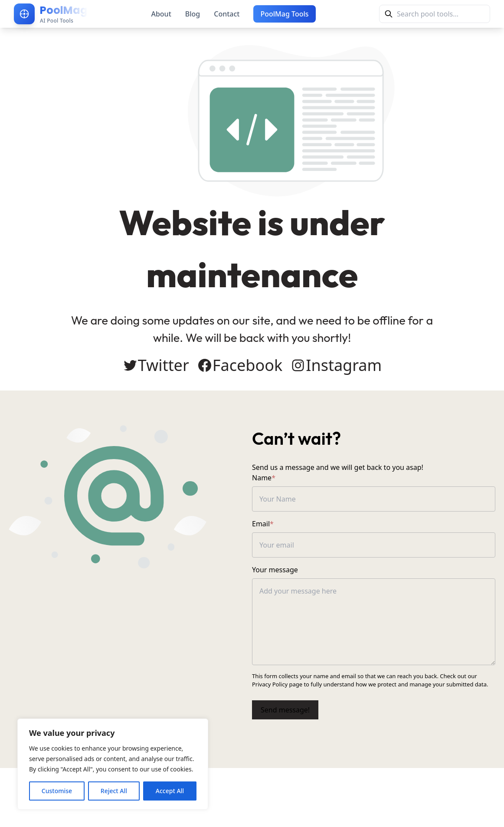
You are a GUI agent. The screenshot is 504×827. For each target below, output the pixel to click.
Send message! (285, 710)
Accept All (170, 791)
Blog (193, 14)
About (161, 14)
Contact (227, 14)
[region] (113, 764)
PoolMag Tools (284, 14)
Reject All (114, 791)
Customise (57, 791)
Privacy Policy (270, 684)
